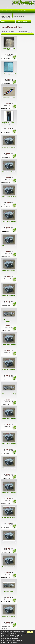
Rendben (30, 632)
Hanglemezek (9, 11)
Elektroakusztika (20, 16)
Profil (10, 15)
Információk (16, 11)
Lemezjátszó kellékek (7, 18)
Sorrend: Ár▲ (13, 31)
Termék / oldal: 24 (23, 31)
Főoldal (2, 11)
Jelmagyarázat (4, 15)
